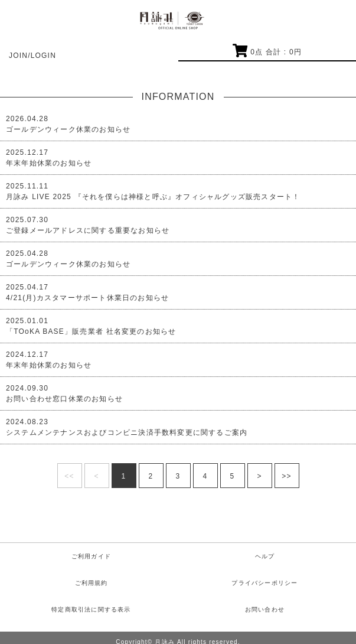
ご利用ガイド (91, 556)
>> (286, 476)
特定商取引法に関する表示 (91, 609)
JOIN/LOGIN (32, 56)
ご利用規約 (92, 583)
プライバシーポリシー (264, 583)
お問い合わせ (265, 609)
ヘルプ (265, 556)
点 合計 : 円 (267, 52)
